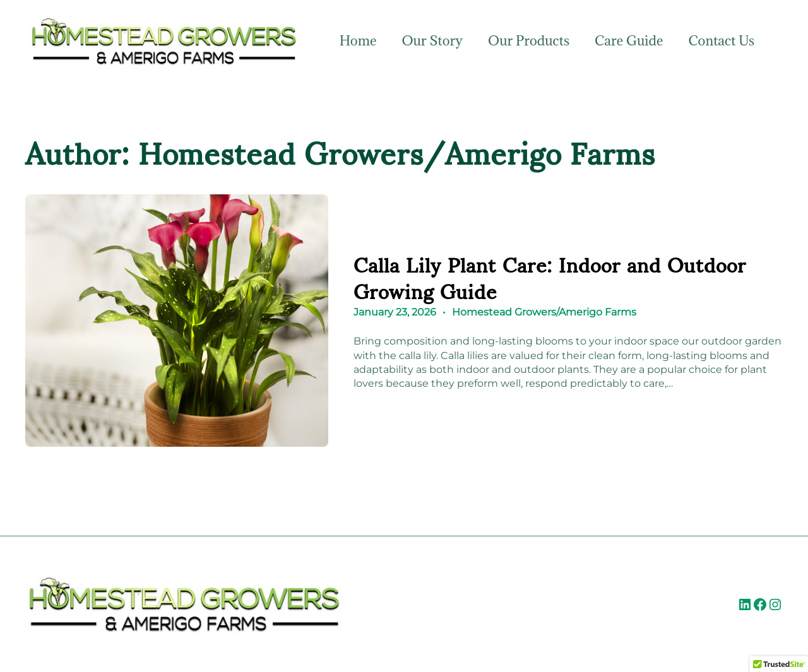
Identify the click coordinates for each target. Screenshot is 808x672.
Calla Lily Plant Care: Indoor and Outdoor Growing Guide (550, 277)
